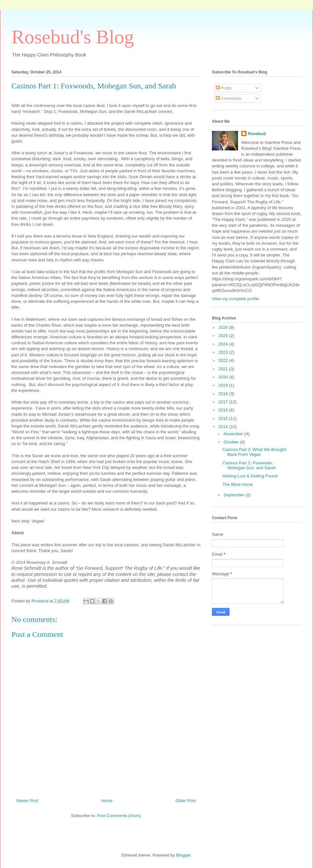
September (235, 495)
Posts (224, 88)
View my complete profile (235, 299)
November (234, 434)
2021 (224, 369)
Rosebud (257, 134)
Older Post (186, 801)
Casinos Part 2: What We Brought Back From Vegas (254, 452)
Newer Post (27, 801)
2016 (224, 410)
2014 (224, 427)
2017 (224, 402)
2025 (224, 336)
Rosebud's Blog (73, 37)
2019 (224, 385)
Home (107, 801)
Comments (229, 98)
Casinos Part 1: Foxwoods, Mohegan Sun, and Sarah (249, 465)
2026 (224, 327)
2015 (224, 418)
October (232, 442)
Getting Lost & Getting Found (250, 476)
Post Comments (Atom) (119, 816)
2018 (224, 394)
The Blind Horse (238, 484)
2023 (224, 352)
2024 (224, 344)
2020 (224, 377)
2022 (224, 360)
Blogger (183, 855)
